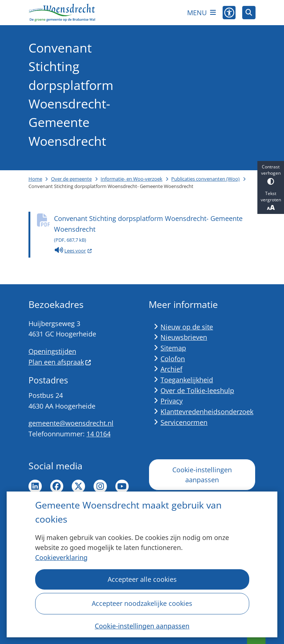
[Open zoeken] (249, 13)
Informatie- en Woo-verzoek (131, 179)
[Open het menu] (202, 13)
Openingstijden (52, 351)
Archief (171, 369)
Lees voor (73, 251)
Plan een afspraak (60, 362)
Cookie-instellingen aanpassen (142, 625)
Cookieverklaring (61, 557)
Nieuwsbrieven (184, 337)
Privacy (172, 401)
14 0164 (99, 434)
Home (35, 179)
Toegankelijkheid (187, 380)
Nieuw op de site (187, 327)
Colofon (173, 359)
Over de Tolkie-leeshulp (197, 390)
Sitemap (173, 348)
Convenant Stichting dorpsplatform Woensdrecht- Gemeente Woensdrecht (155, 229)
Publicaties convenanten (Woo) (205, 179)
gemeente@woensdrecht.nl (71, 423)
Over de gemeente (71, 179)
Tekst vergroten (271, 201)
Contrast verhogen (271, 174)
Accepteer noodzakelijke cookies (142, 603)
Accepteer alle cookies (142, 579)
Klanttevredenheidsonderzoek (207, 412)
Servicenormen (184, 422)
